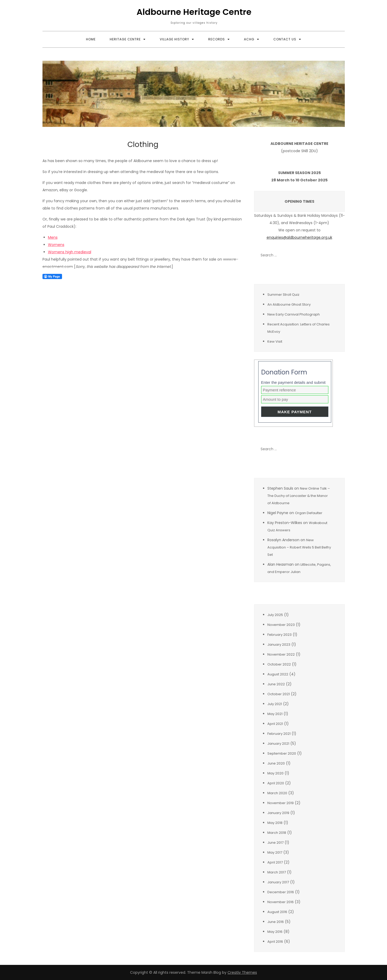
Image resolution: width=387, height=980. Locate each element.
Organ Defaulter (309, 513)
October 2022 (279, 664)
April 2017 (275, 862)
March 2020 (277, 793)
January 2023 (279, 645)
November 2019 (281, 803)
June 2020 (276, 763)
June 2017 (275, 843)
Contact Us (285, 39)
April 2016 (275, 942)
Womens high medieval (70, 252)
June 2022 (276, 684)
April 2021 (275, 724)
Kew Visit (275, 341)
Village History (174, 39)
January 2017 (278, 882)
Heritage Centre (125, 39)
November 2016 (281, 902)
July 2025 (275, 615)
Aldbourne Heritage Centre (194, 12)
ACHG (249, 39)
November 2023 (281, 625)
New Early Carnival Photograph (294, 314)
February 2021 (279, 734)
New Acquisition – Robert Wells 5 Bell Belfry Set (299, 547)
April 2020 (276, 783)
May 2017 (275, 852)
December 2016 (281, 892)
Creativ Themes (242, 972)
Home (91, 39)
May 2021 (275, 714)
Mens (53, 237)
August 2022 (278, 674)
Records (217, 39)
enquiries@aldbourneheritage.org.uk (299, 237)
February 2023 (279, 635)
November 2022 (281, 654)
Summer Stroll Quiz (283, 295)
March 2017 (277, 872)
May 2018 (275, 823)
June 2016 (276, 922)
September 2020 (282, 753)
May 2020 (275, 773)
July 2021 (275, 704)
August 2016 (277, 912)
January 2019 (278, 813)
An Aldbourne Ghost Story (289, 304)
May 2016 (275, 932)
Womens (56, 245)
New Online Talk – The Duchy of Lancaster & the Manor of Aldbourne (299, 496)
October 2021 (279, 694)
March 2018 (277, 833)
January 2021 (278, 744)
